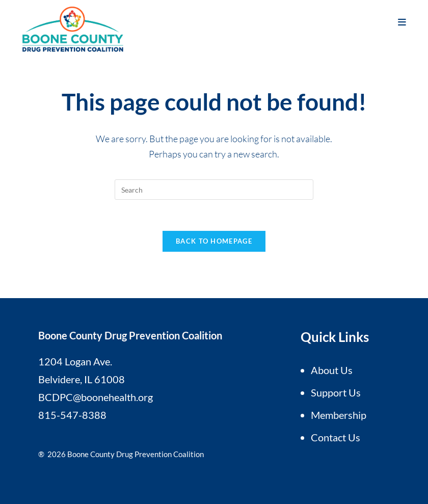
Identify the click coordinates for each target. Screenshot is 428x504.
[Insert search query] (214, 190)
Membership (339, 415)
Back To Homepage (214, 241)
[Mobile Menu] (402, 22)
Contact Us (336, 437)
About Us (332, 370)
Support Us (336, 392)
